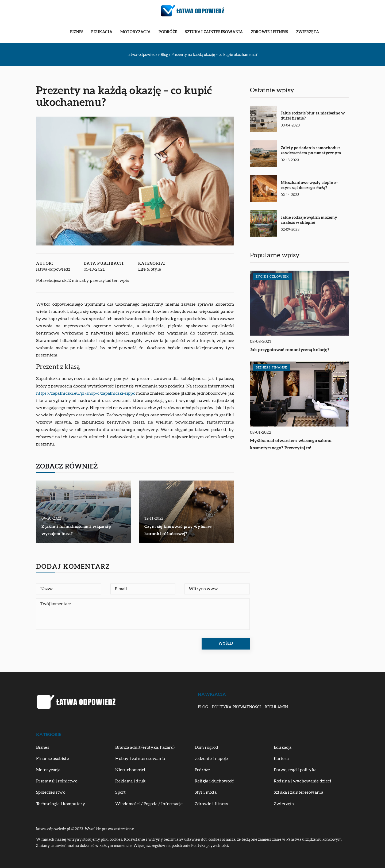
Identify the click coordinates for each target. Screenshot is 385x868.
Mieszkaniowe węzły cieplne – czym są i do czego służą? (309, 185)
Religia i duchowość (214, 781)
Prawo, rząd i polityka (295, 770)
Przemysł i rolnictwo (57, 781)
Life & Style (150, 269)
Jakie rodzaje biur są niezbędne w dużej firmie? (313, 116)
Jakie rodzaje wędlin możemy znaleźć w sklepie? (309, 220)
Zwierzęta (308, 32)
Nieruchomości (130, 770)
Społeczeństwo (51, 792)
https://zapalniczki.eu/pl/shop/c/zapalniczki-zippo (86, 393)
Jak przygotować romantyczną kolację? (290, 350)
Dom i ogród (206, 747)
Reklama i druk (130, 781)
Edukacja (102, 32)
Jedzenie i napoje (211, 759)
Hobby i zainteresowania (140, 759)
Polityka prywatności (236, 707)
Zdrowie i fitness (270, 32)
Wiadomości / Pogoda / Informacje (149, 804)
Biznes (77, 32)
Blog (203, 707)
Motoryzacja (135, 32)
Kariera (281, 759)
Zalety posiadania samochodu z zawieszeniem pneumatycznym (311, 151)
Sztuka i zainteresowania (214, 32)
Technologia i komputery (61, 804)
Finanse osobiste (53, 759)
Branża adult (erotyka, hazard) (145, 747)
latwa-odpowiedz (53, 269)
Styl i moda (206, 792)
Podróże (168, 32)
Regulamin (276, 707)
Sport (121, 792)
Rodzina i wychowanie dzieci (303, 781)
